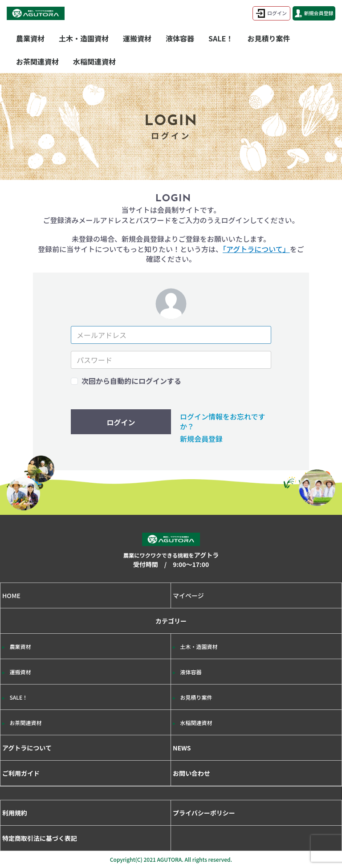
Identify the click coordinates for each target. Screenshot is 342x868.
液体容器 (180, 38)
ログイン (271, 13)
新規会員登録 (314, 13)
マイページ (188, 595)
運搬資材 (137, 38)
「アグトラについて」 (256, 249)
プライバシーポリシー (204, 813)
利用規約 (15, 813)
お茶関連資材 (37, 61)
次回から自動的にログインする (131, 381)
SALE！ (221, 38)
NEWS (182, 748)
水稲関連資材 (94, 61)
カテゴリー (171, 676)
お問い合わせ (191, 773)
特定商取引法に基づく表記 (40, 838)
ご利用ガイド (21, 773)
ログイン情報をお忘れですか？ (223, 421)
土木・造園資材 (84, 38)
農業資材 (30, 38)
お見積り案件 (269, 38)
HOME (11, 595)
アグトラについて (27, 748)
